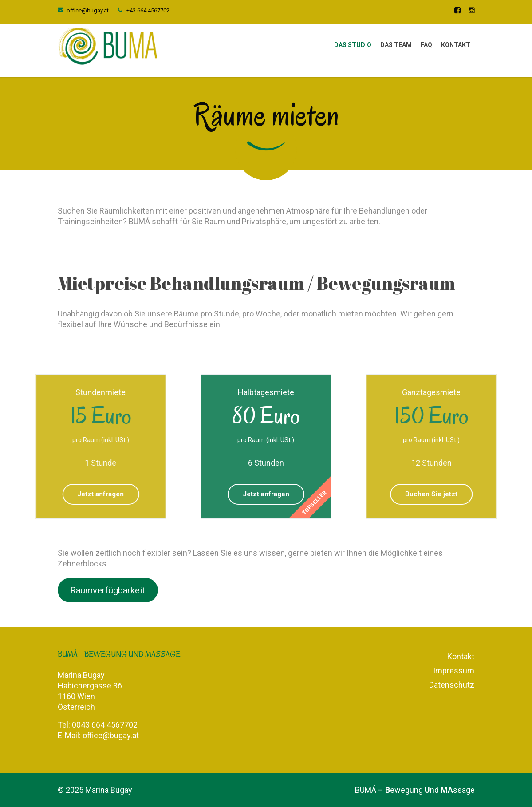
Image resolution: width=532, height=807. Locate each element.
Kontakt (456, 45)
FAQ (426, 45)
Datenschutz (452, 685)
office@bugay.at (88, 10)
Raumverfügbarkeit (108, 590)
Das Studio (353, 45)
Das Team (396, 45)
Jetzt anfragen (266, 494)
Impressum (454, 671)
